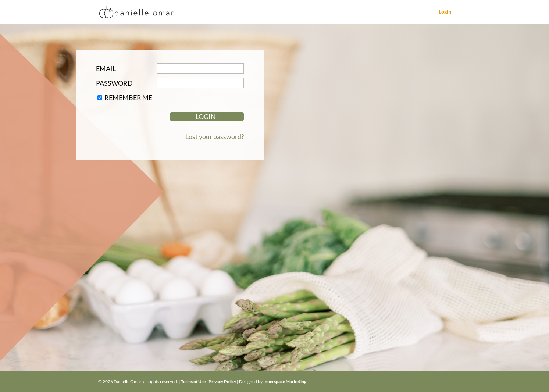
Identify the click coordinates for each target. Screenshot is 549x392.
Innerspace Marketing (285, 382)
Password (114, 83)
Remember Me (128, 97)
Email (106, 68)
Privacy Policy (222, 382)
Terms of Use (193, 382)
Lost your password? (215, 136)
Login (445, 12)
